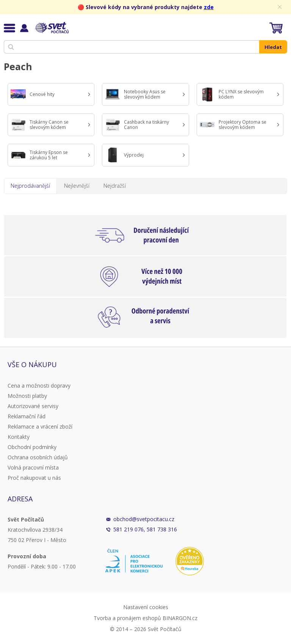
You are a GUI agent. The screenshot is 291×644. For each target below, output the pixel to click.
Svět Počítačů (51, 28)
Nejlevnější (77, 186)
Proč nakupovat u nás (34, 478)
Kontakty (19, 437)
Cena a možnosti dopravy (39, 386)
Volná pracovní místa (33, 467)
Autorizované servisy (33, 406)
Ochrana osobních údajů (38, 457)
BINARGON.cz (180, 618)
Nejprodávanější (30, 186)
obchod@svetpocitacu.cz (144, 519)
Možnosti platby (27, 396)
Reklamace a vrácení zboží (40, 426)
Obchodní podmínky (32, 447)
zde (209, 7)
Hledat (273, 47)
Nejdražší (115, 186)
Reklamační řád (27, 416)
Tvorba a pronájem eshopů (127, 618)
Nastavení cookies (146, 607)
